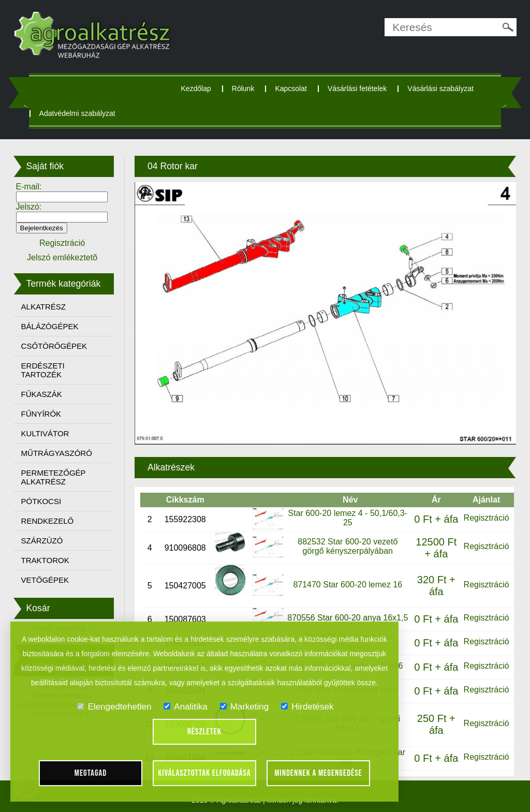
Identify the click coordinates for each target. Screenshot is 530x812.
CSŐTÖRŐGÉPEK (54, 346)
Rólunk (243, 88)
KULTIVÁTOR (45, 433)
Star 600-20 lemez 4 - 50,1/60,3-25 (348, 518)
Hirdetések (307, 707)
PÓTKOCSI (41, 501)
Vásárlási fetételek (357, 88)
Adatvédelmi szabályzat (77, 113)
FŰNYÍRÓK (41, 414)
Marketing (245, 707)
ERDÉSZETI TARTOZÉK (43, 370)
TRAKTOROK (45, 560)
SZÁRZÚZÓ (42, 541)
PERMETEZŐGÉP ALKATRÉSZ (54, 477)
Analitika (185, 707)
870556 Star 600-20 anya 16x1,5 (348, 618)
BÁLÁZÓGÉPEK (50, 326)
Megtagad (91, 773)
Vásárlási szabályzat (440, 88)
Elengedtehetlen (114, 707)
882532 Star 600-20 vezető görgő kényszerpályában (348, 546)
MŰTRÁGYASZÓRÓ (57, 453)
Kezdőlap (196, 88)
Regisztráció (487, 518)
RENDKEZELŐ (48, 521)
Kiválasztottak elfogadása (204, 773)
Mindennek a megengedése (318, 773)
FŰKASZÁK (42, 394)
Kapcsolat (291, 88)
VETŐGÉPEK (45, 580)
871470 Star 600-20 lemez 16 (348, 585)
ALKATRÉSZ (43, 307)
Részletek (204, 732)
